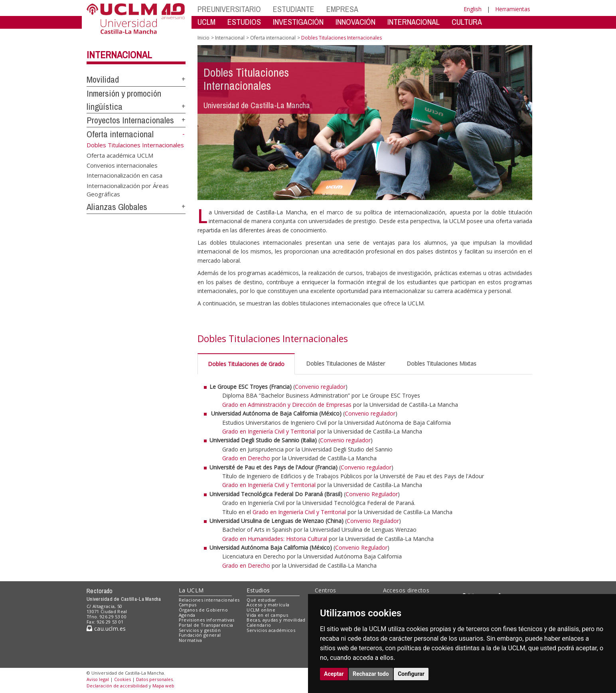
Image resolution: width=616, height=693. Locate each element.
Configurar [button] (411, 674)
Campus (188, 605)
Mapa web (163, 686)
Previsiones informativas (207, 620)
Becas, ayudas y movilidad (276, 620)
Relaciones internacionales (209, 600)
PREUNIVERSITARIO (229, 9)
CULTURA (467, 22)
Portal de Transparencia (206, 625)
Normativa (191, 640)
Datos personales (154, 679)
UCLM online (261, 610)
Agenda (187, 615)
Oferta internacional (120, 134)
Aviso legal (98, 679)
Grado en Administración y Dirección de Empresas (287, 405)
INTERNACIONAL (414, 22)
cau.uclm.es (106, 629)
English (473, 9)
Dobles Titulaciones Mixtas (441, 363)
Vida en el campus (267, 615)
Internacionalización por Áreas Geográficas (128, 189)
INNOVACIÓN (355, 22)
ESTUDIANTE (294, 9)
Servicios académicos (271, 630)
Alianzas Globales (117, 207)
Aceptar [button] (334, 674)
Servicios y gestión (200, 630)
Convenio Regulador (372, 494)
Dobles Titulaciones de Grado (246, 364)
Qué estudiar (261, 600)
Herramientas (513, 9)
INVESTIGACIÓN (298, 22)
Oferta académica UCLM (120, 155)
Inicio (203, 38)
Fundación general (200, 635)
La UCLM (191, 590)
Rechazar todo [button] (371, 674)
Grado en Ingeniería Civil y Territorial (269, 431)
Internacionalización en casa (124, 175)
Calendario (259, 625)
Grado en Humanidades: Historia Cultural (275, 539)
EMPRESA (342, 9)
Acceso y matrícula (268, 605)
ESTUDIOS (244, 22)
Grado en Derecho (246, 458)
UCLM (206, 22)
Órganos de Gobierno (203, 610)
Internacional (119, 55)
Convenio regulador (320, 387)
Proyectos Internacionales (130, 120)
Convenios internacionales (122, 165)
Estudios (258, 590)
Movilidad (103, 79)
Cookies (122, 679)
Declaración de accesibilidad (117, 686)
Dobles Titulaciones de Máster (346, 363)
